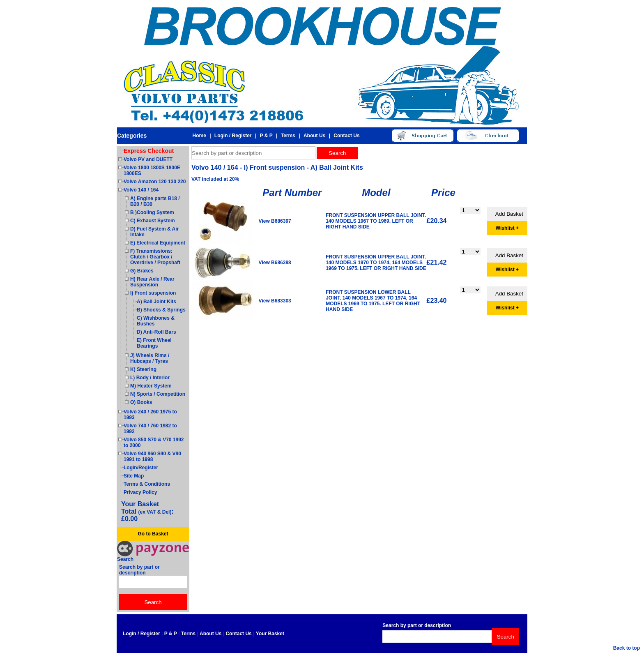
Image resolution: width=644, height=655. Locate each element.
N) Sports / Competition (158, 394)
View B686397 (275, 221)
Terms (288, 136)
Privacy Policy (140, 492)
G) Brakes (142, 271)
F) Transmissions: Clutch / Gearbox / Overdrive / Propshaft (155, 257)
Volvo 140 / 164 (141, 190)
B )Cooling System (152, 212)
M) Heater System (151, 386)
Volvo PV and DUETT (148, 159)
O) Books (141, 402)
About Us (314, 136)
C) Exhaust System (153, 221)
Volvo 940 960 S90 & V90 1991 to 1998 (152, 457)
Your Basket (270, 634)
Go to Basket (153, 534)
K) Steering (143, 369)
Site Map (134, 476)
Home (199, 136)
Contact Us (346, 136)
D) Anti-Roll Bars (156, 332)
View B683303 (275, 301)
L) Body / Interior (150, 378)
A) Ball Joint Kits (156, 302)
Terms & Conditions (147, 484)
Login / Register (233, 136)
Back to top (627, 648)
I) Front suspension (153, 293)
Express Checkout (149, 151)
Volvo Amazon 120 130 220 (155, 182)
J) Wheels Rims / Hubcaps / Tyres (150, 358)
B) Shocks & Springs (161, 310)
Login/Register (141, 468)
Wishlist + (507, 228)
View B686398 (275, 263)
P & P (266, 136)
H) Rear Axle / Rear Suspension (152, 282)
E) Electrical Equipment (158, 243)
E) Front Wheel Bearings (154, 343)
